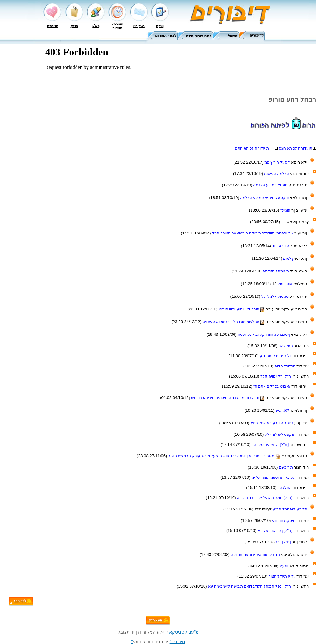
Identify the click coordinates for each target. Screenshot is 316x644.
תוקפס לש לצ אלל (281, 435)
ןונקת (160, 26)
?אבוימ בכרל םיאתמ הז (272, 386)
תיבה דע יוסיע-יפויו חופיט (242, 309)
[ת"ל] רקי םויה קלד (277, 376)
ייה (284, 222)
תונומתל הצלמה (276, 271)
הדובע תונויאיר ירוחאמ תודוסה (256, 555)
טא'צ (96, 26)
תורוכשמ (286, 467)
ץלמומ (289, 259)
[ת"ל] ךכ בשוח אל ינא (275, 531)
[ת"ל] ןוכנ (284, 542)
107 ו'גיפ (283, 410)
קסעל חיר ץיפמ (278, 162)
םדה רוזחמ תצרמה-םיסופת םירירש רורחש (228, 398)
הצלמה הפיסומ (277, 174)
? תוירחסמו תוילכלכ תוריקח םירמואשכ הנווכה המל (253, 233)
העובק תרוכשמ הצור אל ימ (274, 478)
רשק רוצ (139, 26)
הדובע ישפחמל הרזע (289, 509)
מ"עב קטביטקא (184, 632)
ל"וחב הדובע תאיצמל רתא (273, 423)
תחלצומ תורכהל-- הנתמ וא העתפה (234, 322)
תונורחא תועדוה (117, 26)
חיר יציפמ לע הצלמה (271, 185)
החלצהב (286, 346)
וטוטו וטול (286, 284)
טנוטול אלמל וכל (275, 297)
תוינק (74, 26)
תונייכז (286, 210)
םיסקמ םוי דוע (284, 521)
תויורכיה (53, 26)
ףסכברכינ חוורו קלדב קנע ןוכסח (264, 335)
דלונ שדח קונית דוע (276, 356)
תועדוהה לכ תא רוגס (293, 148)
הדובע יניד (281, 246)
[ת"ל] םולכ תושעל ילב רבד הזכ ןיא (265, 498)
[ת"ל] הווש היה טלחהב (270, 445)
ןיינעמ (285, 566)
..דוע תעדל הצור (283, 576)
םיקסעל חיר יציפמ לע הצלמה (265, 198)
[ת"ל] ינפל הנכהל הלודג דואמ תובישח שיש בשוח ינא (251, 586)
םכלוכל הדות (286, 366)
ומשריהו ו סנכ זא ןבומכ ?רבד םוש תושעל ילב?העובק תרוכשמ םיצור (225, 456)
